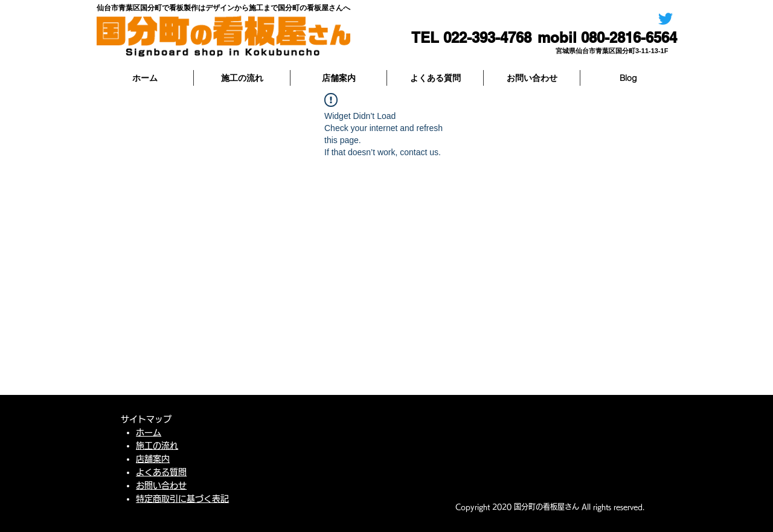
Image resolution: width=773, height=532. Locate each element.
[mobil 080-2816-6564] (607, 38)
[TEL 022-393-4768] (465, 38)
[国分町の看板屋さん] (666, 19)
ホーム (149, 432)
